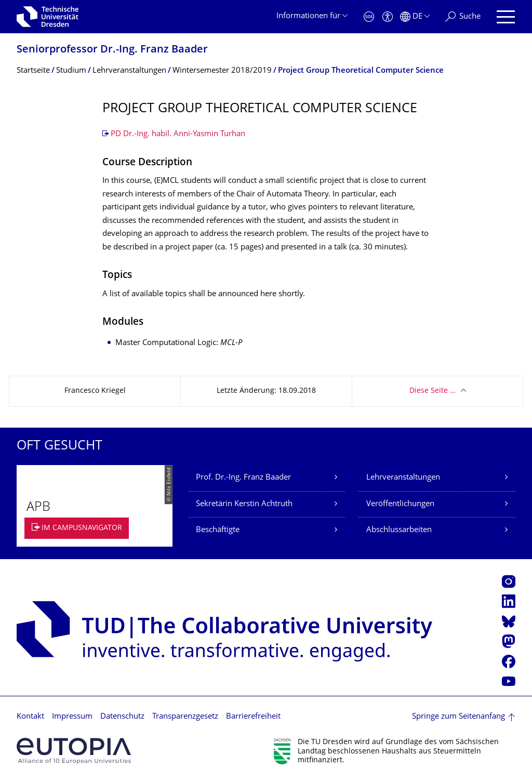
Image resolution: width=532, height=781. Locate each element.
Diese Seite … (433, 391)
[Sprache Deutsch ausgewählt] (415, 17)
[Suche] (463, 17)
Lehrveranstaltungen (403, 478)
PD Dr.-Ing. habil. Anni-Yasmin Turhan (178, 134)
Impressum (72, 717)
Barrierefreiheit (253, 717)
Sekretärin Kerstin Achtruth (244, 504)
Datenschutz (122, 717)
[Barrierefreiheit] (388, 17)
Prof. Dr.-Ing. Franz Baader (243, 478)
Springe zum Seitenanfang (458, 717)
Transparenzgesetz (185, 717)
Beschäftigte (218, 530)
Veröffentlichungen (400, 504)
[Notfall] (369, 17)
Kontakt (30, 717)
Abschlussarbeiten (399, 530)
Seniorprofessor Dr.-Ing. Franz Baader (112, 50)
